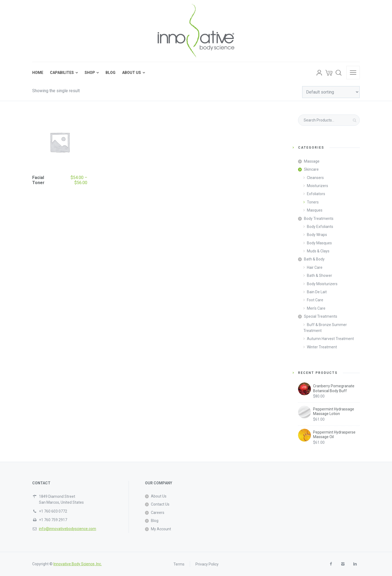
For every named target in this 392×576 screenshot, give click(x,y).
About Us (159, 496)
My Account (161, 529)
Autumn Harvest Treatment (330, 339)
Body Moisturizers (322, 284)
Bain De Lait (317, 292)
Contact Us (160, 504)
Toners (313, 202)
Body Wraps (317, 235)
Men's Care (316, 308)
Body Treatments (319, 219)
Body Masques (319, 243)
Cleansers (315, 178)
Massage (312, 161)
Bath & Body (314, 259)
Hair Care (315, 267)
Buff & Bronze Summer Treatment (325, 328)
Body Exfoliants (320, 227)
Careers (158, 513)
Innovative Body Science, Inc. (78, 564)
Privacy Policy (207, 564)
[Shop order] (331, 92)
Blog (155, 521)
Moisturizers (317, 186)
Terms (179, 564)
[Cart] (329, 73)
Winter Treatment (322, 347)
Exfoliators (316, 194)
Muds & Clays (318, 251)
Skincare (311, 169)
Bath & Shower (320, 276)
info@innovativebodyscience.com (68, 529)
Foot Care (315, 300)
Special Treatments (321, 316)
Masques (315, 210)
